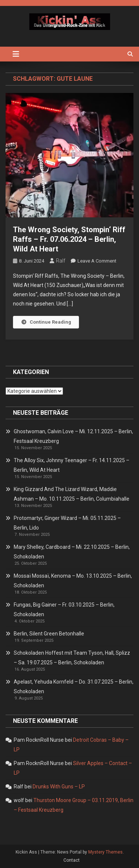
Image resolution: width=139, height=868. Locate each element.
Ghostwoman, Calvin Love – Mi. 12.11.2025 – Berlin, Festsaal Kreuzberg (73, 436)
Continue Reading (46, 322)
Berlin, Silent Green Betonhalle (49, 634)
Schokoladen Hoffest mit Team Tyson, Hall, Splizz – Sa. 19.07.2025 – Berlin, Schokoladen (72, 658)
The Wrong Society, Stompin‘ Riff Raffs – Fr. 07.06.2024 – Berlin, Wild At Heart (69, 239)
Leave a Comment (97, 261)
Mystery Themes (105, 852)
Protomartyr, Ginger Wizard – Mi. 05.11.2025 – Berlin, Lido (67, 523)
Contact (72, 860)
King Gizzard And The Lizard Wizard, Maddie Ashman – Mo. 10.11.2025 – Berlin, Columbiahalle (72, 494)
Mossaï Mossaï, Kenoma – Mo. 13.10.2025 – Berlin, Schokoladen (73, 581)
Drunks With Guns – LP (59, 787)
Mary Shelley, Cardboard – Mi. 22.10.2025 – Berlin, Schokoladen (72, 552)
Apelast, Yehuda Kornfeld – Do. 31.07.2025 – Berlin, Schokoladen (74, 687)
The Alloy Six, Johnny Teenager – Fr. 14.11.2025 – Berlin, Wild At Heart (72, 465)
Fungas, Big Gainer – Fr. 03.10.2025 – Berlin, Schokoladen (64, 610)
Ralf (61, 261)
